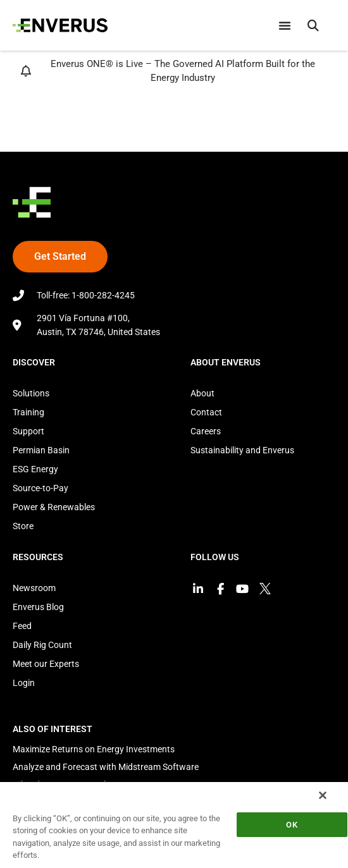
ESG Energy (35, 469)
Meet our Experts (46, 664)
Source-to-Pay (40, 488)
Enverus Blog (38, 607)
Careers (206, 431)
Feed (22, 626)
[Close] (323, 795)
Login (24, 683)
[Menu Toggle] (285, 25)
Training (28, 412)
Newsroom (34, 588)
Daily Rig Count (42, 645)
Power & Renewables (54, 507)
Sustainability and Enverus (242, 450)
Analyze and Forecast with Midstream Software (106, 767)
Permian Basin (41, 450)
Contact (206, 412)
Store (23, 526)
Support (28, 431)
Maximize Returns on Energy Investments (94, 749)
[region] (174, 824)
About (202, 393)
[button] (313, 25)
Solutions (31, 393)
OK (291, 825)
